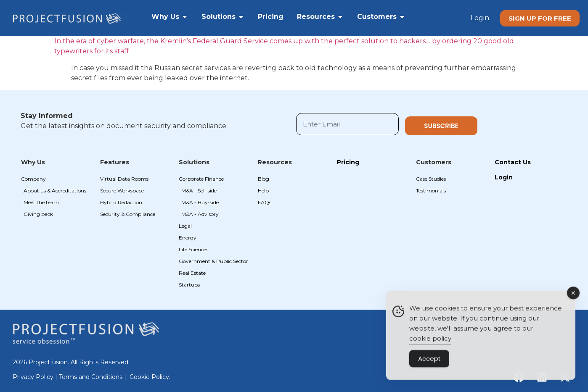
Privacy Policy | (36, 377)
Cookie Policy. (150, 377)
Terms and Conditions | (93, 377)
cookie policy (430, 341)
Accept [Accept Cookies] (429, 362)
